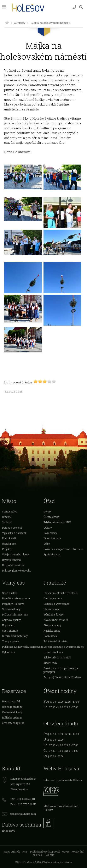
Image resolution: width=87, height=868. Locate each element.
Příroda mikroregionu (15, 614)
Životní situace (52, 538)
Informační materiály (15, 636)
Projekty (7, 549)
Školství (7, 522)
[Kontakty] (74, 7)
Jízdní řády (50, 663)
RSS (25, 851)
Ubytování (8, 625)
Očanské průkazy (12, 707)
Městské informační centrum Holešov (61, 808)
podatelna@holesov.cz (23, 814)
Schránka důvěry (54, 614)
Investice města (11, 560)
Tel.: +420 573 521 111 (23, 799)
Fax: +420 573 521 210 (23, 804)
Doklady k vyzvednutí (56, 604)
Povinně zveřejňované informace (63, 549)
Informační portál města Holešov (63, 780)
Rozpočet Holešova (13, 565)
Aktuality (20, 23)
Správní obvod (52, 554)
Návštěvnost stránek (56, 620)
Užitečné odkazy (53, 652)
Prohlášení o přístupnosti (45, 851)
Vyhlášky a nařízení (14, 533)
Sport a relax (9, 593)
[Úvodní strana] (7, 23)
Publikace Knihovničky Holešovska (23, 647)
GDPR (66, 851)
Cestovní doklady (12, 712)
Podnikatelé (9, 538)
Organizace (9, 544)
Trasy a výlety (10, 641)
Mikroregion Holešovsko (17, 570)
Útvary (48, 511)
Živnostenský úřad (13, 723)
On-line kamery (53, 598)
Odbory (48, 528)
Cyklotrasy (8, 652)
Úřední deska (51, 517)
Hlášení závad (52, 609)
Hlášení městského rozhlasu (60, 593)
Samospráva (10, 511)
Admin (50, 855)
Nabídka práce (52, 631)
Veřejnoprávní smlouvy (16, 554)
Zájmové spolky (11, 620)
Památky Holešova (13, 604)
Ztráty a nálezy (52, 625)
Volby (47, 544)
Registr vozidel (11, 701)
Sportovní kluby (11, 609)
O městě (7, 517)
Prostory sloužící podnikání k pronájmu (61, 670)
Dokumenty (50, 533)
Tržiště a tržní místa (56, 641)
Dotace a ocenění (12, 528)
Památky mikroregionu (16, 598)
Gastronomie (10, 631)
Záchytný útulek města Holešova (62, 677)
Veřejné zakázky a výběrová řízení (64, 647)
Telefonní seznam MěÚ (57, 522)
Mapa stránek (12, 851)
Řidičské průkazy (12, 717)
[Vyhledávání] (81, 7)
